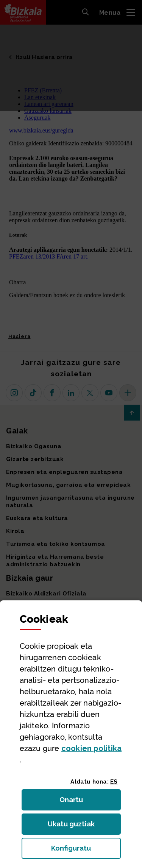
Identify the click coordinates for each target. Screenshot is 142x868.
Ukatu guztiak (73, 826)
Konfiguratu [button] (86, 850)
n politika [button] (91, 748)
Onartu (79, 802)
